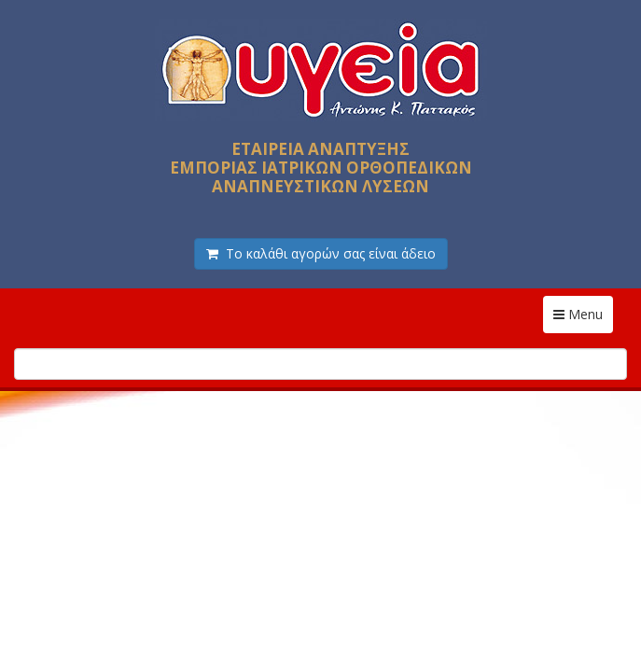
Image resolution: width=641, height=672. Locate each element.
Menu (583, 314)
